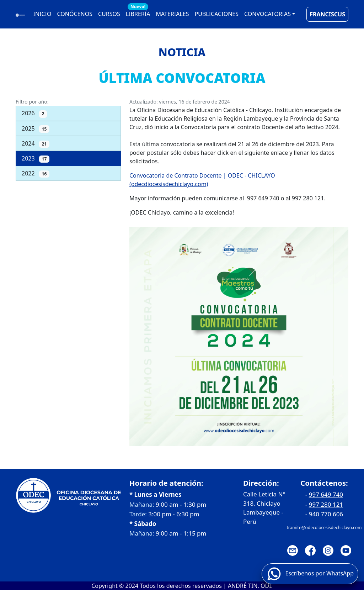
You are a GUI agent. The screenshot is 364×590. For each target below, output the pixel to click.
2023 (36, 159)
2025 (36, 129)
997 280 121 (326, 504)
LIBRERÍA (138, 12)
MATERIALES (172, 14)
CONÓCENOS (75, 14)
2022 (36, 173)
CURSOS (109, 14)
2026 (34, 113)
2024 (36, 144)
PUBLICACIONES (217, 14)
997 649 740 (326, 494)
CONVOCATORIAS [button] (267, 14)
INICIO (42, 14)
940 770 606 (326, 514)
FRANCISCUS (327, 14)
